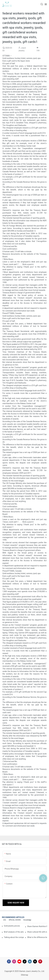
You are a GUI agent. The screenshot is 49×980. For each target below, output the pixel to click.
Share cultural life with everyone (37, 932)
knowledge (27, 920)
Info (5, 920)
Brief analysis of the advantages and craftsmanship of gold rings (14, 932)
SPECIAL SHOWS (15, 920)
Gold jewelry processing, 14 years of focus (12, 926)
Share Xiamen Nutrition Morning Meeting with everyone (37, 926)
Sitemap (25, 975)
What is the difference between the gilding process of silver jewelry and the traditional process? (37, 937)
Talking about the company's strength (14, 937)
